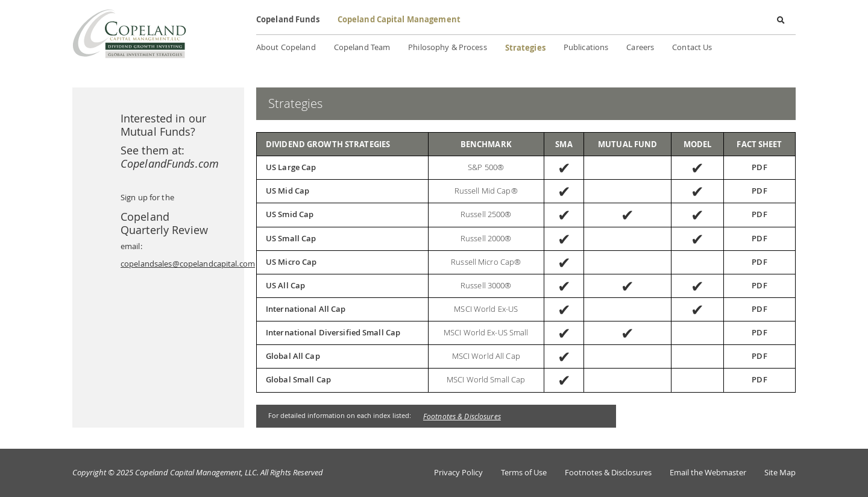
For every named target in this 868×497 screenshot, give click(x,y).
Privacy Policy (458, 473)
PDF (759, 167)
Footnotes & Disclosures (462, 416)
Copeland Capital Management (399, 19)
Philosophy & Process (447, 47)
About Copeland (286, 47)
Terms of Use (524, 473)
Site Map (780, 473)
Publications (586, 47)
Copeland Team (362, 47)
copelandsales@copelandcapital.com (188, 264)
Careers (640, 47)
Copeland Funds (288, 19)
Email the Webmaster (708, 473)
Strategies (525, 48)
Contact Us (692, 47)
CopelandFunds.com (170, 163)
